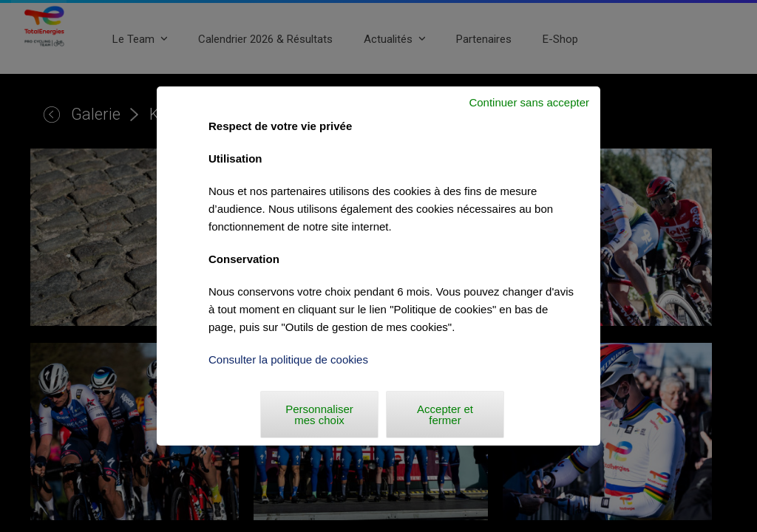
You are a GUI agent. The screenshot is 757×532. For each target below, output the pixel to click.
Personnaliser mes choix (319, 415)
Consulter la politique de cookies (288, 359)
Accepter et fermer (445, 415)
